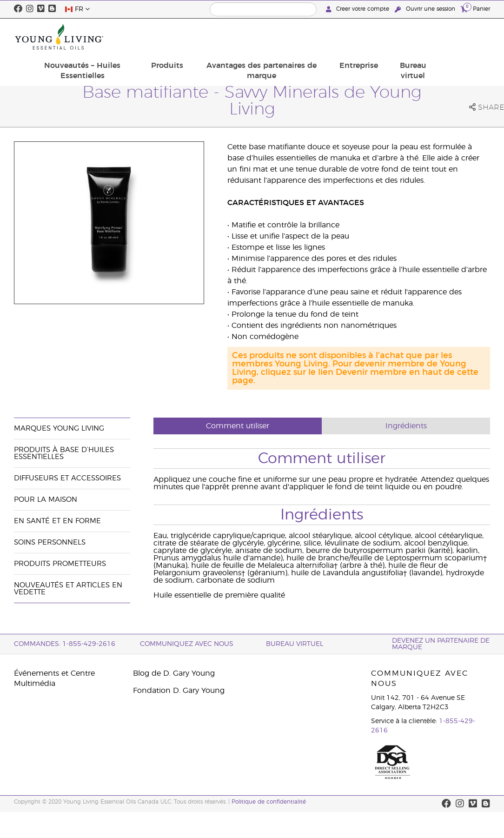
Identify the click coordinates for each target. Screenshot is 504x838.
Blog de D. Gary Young (174, 673)
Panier (475, 9)
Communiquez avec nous (187, 644)
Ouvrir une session (426, 9)
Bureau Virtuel (295, 644)
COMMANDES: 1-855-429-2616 (65, 644)
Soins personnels (50, 542)
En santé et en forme (57, 521)
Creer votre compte (358, 9)
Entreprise (414, 32)
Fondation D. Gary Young (179, 691)
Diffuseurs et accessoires (67, 478)
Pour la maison (46, 500)
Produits (240, 32)
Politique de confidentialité (269, 802)
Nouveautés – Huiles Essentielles (163, 37)
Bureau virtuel (463, 37)
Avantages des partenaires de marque (326, 37)
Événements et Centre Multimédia (54, 678)
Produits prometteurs (60, 564)
